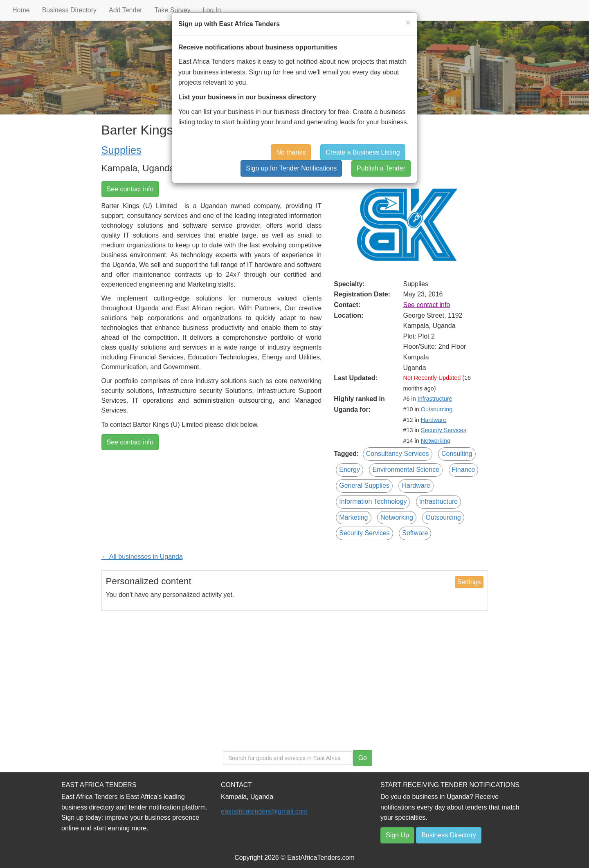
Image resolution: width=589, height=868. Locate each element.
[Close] (408, 22)
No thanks (291, 152)
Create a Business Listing (363, 152)
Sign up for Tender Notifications (291, 168)
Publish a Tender (381, 168)
